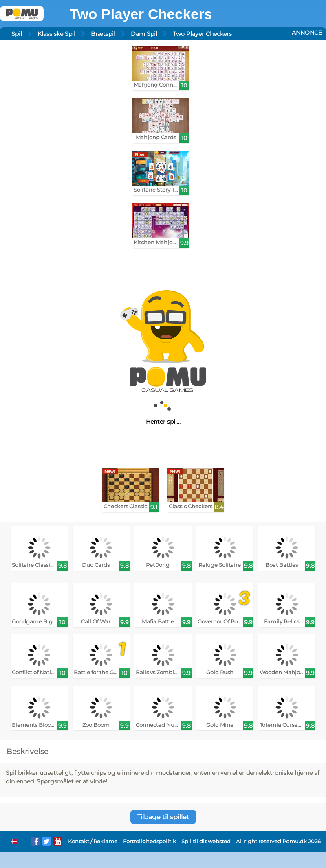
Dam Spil (144, 34)
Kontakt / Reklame (93, 841)
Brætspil (103, 34)
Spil (17, 34)
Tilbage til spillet (163, 817)
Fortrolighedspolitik (150, 841)
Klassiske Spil (56, 34)
